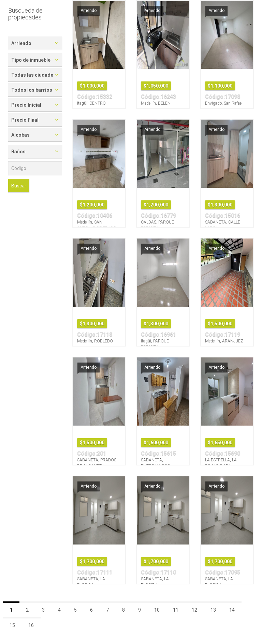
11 (176, 610)
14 (232, 610)
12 (194, 610)
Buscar (19, 186)
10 (157, 610)
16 (31, 625)
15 (12, 625)
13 (213, 610)
